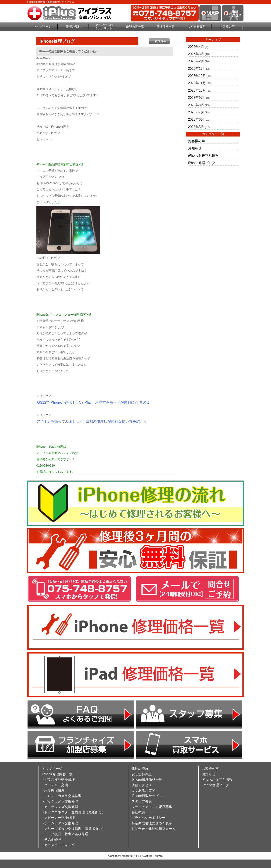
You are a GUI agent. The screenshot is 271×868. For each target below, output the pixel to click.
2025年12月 (197, 76)
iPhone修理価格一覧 (147, 780)
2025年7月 (196, 112)
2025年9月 (196, 98)
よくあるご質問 (143, 791)
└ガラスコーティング (58, 845)
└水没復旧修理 (53, 791)
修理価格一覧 (166, 26)
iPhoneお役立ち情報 (203, 155)
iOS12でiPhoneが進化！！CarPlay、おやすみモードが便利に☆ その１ (93, 402)
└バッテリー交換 (55, 785)
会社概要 (138, 812)
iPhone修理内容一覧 (57, 774)
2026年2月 (196, 61)
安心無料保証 (142, 774)
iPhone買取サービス (147, 796)
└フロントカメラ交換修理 (62, 796)
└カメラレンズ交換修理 (60, 807)
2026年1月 (196, 69)
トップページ (43, 26)
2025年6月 (196, 119)
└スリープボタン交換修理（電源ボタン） (74, 829)
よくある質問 (196, 26)
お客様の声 (227, 26)
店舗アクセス (142, 785)
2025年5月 (196, 127)
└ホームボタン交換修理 (60, 823)
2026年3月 (196, 54)
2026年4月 (196, 47)
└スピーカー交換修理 (58, 818)
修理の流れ (73, 26)
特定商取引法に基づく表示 (152, 823)
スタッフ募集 (142, 801)
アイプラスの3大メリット (104, 27)
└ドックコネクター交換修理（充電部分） (74, 812)
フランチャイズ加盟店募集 (152, 807)
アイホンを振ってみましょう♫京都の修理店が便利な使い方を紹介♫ (91, 421)
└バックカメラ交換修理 (60, 801)
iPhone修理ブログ (202, 163)
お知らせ (195, 148)
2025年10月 (197, 90)
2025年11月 (197, 83)
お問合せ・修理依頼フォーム (153, 829)
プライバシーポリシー (148, 818)
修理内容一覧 (135, 26)
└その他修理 (52, 839)
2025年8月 (196, 105)
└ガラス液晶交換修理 (58, 780)
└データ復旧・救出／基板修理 (65, 834)
